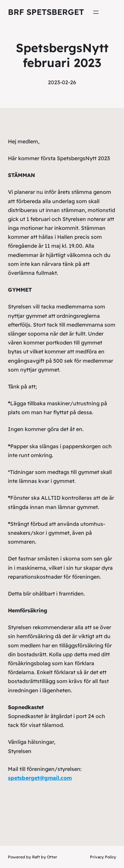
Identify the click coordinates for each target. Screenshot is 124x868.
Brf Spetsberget (46, 12)
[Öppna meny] (96, 12)
